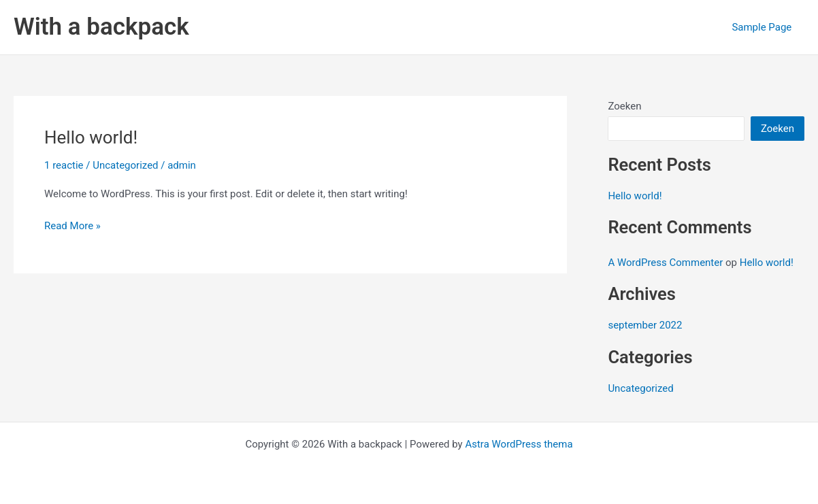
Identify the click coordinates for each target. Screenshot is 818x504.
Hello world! (91, 137)
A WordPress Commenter (665, 263)
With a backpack (101, 27)
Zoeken (624, 106)
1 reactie (64, 165)
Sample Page (764, 27)
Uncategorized (125, 165)
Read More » (72, 226)
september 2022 (645, 325)
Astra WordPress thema (519, 444)
